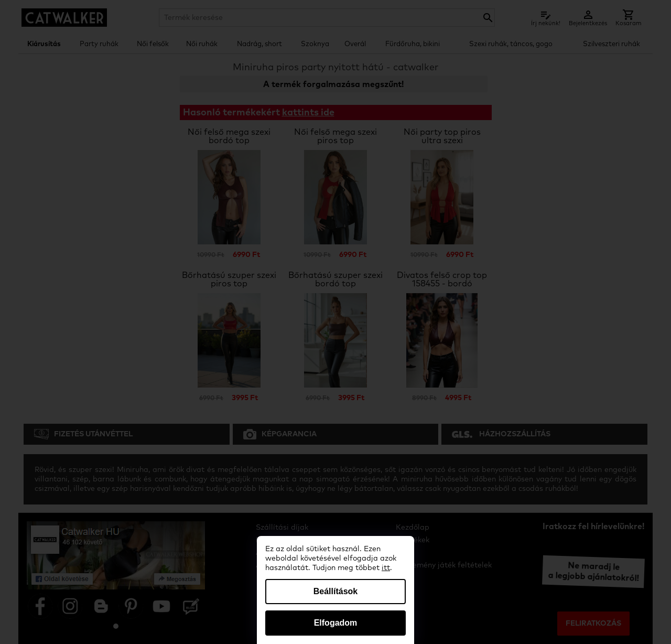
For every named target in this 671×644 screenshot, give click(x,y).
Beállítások (335, 591)
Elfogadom (336, 623)
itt (386, 568)
